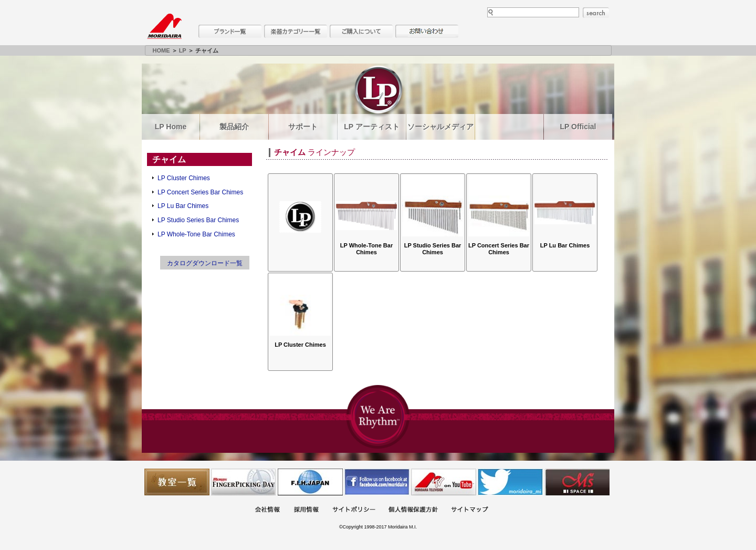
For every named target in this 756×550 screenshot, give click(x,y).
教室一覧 (177, 482)
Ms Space (577, 482)
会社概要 (267, 510)
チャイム (169, 159)
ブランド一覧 (230, 31)
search (596, 13)
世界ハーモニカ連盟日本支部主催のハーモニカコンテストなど (310, 482)
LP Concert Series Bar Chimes (200, 192)
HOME (161, 50)
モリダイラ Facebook (377, 482)
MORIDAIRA (164, 26)
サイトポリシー (354, 510)
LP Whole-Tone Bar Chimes (196, 234)
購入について (361, 31)
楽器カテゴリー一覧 (296, 31)
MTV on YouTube (444, 482)
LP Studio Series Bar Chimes (198, 220)
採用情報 (306, 510)
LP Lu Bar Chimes (183, 206)
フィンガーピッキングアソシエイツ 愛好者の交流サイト (244, 482)
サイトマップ (469, 510)
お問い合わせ (427, 31)
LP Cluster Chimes (184, 178)
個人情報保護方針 (413, 510)
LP (183, 50)
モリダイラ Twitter (510, 482)
